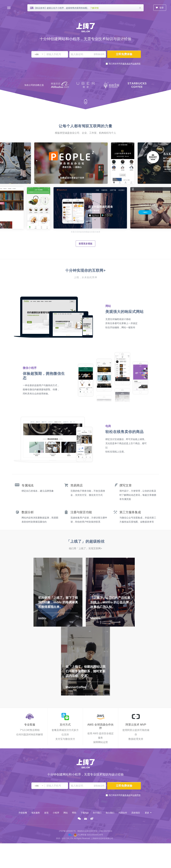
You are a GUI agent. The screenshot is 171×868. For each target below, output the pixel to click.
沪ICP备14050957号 (67, 831)
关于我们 (97, 813)
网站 (66, 813)
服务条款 (126, 64)
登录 (160, 8)
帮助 (74, 813)
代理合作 (123, 813)
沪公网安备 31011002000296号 (90, 835)
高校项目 (136, 813)
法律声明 (136, 64)
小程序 (56, 813)
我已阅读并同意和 (125, 64)
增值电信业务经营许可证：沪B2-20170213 (95, 831)
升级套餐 (23, 813)
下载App (85, 813)
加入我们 (110, 813)
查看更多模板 (85, 244)
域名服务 (36, 813)
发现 (46, 813)
